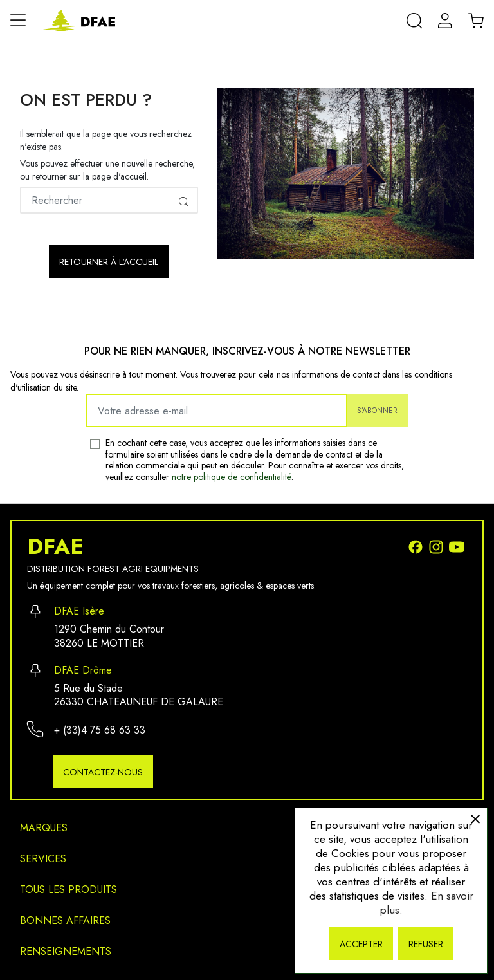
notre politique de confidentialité (232, 477)
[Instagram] (439, 546)
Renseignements (66, 951)
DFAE (55, 547)
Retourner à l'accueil (109, 262)
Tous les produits (69, 890)
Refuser (426, 944)
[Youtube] (458, 546)
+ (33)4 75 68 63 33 (100, 730)
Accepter (361, 944)
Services (43, 859)
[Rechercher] (109, 200)
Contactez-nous (103, 772)
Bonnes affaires (65, 920)
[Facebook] (418, 546)
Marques (44, 828)
